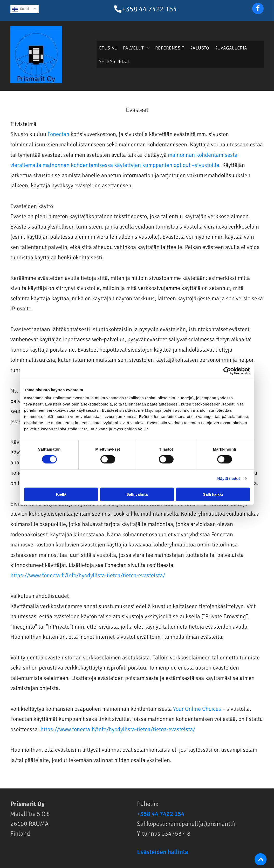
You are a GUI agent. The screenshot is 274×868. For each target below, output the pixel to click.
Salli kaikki (213, 494)
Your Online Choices (197, 709)
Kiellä (61, 494)
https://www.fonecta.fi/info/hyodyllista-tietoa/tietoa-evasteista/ (88, 575)
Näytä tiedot (229, 478)
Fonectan (58, 134)
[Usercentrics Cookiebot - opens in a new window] (227, 371)
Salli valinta (137, 494)
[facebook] (258, 9)
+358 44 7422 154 (149, 9)
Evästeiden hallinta (163, 852)
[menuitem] (108, 48)
